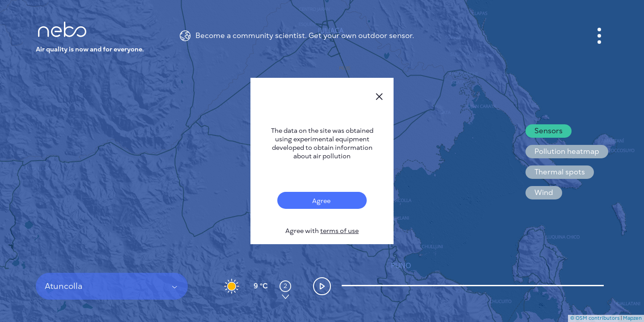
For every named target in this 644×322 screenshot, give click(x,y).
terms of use (339, 231)
